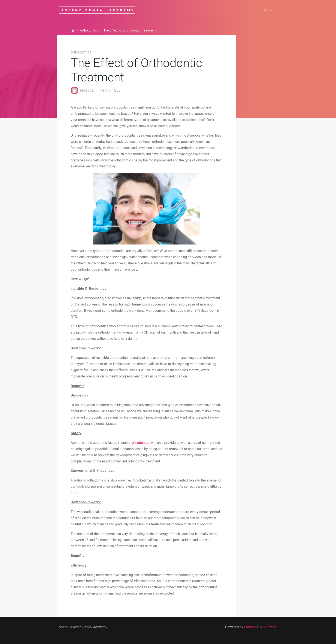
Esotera (249, 627)
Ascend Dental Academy (98, 10)
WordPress (268, 627)
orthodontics (89, 31)
